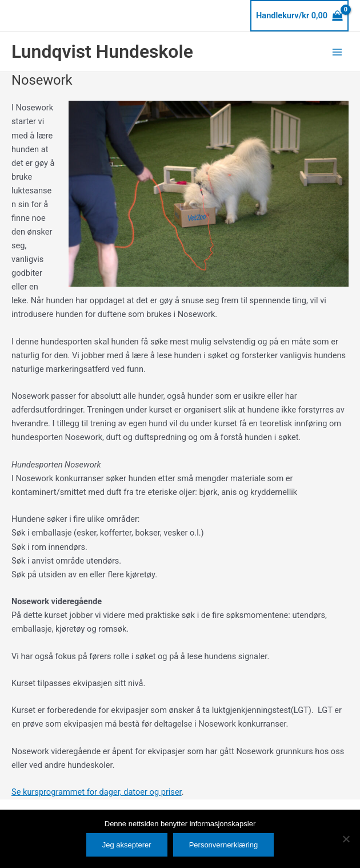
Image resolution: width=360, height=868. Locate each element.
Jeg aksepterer (127, 845)
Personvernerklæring (224, 845)
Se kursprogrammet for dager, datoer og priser (97, 792)
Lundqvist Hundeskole (102, 51)
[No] (346, 839)
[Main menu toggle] (337, 51)
